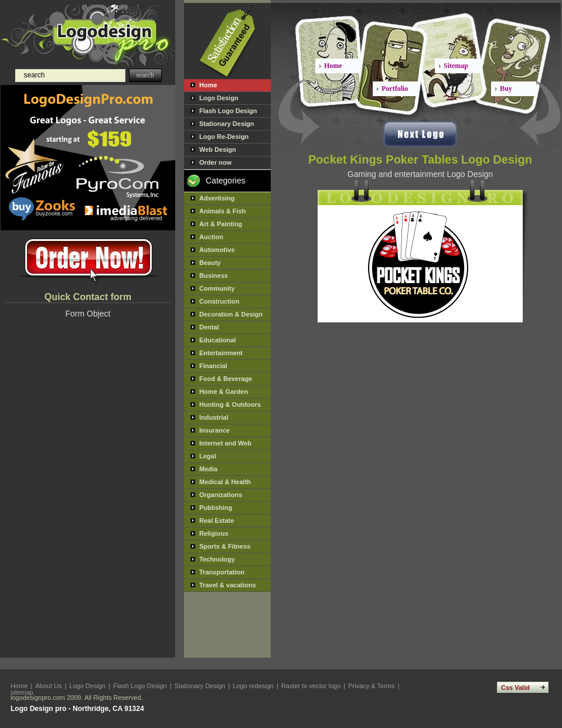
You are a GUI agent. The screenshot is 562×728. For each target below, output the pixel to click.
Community (217, 288)
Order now (215, 162)
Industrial (214, 417)
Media (208, 469)
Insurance (214, 430)
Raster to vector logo (311, 686)
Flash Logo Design (228, 111)
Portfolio (395, 89)
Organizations (221, 495)
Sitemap (456, 66)
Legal (208, 456)
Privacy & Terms (371, 686)
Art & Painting (221, 224)
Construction (219, 301)
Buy (506, 89)
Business (214, 275)
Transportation (222, 572)
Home (208, 85)
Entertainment (221, 353)
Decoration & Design (231, 314)
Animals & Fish (222, 211)
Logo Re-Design (224, 137)
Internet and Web (225, 443)
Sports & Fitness (225, 546)
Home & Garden (224, 392)
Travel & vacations (228, 585)
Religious (214, 533)
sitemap (22, 692)
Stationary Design (227, 124)
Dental (209, 327)
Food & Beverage (226, 379)
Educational (217, 340)
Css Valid (515, 688)
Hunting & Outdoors (230, 404)
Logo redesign (253, 686)
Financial (213, 366)
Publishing (216, 508)
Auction (211, 237)
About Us (48, 686)
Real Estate (217, 521)
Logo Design (219, 98)
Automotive (217, 250)
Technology (217, 559)
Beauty (210, 263)
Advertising (217, 198)
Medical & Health (225, 482)
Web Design (218, 149)
